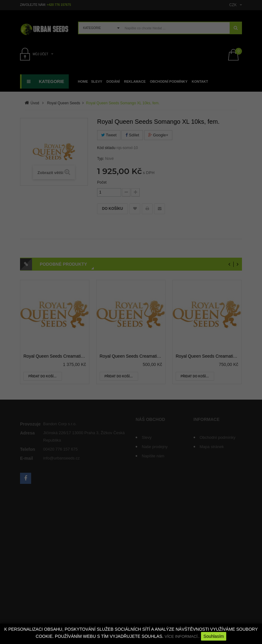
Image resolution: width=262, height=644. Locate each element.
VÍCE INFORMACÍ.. (182, 636)
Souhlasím (214, 636)
